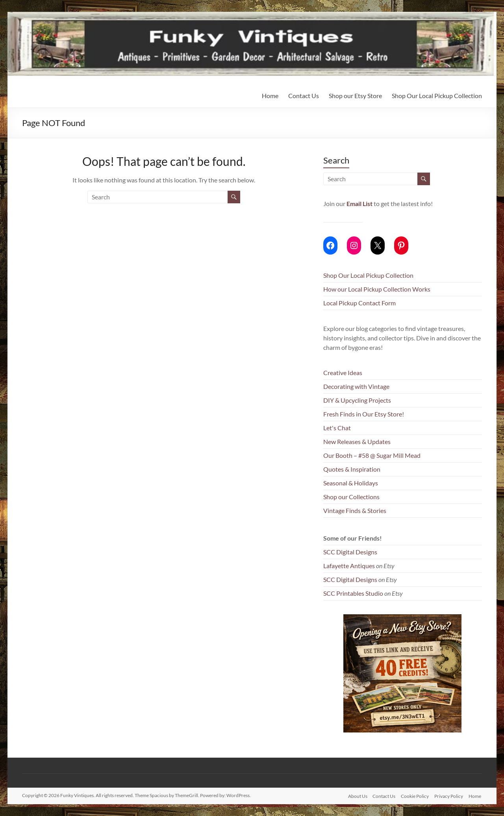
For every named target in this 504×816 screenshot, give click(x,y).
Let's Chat (337, 428)
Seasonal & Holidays (351, 483)
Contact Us (304, 96)
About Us (355, 795)
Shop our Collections (351, 497)
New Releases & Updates (357, 441)
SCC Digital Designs (350, 552)
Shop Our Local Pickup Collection (437, 96)
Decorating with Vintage (356, 386)
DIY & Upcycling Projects (357, 400)
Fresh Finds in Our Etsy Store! (364, 414)
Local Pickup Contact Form (359, 303)
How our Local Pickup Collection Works (377, 289)
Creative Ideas (343, 373)
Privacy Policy (449, 795)
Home (270, 96)
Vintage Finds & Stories (355, 510)
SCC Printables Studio (353, 593)
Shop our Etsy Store (355, 96)
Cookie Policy (414, 795)
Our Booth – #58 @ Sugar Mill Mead (372, 455)
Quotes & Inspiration (352, 469)
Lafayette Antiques (349, 566)
